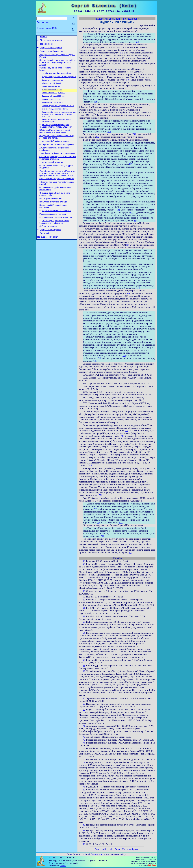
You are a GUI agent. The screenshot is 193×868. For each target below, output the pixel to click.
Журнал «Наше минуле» (52, 95)
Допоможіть (97, 854)
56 (84, 561)
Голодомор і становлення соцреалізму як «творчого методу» (57, 145)
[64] (118, 210)
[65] (132, 212)
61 (84, 608)
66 (84, 666)
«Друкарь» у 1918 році (51, 88)
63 (84, 622)
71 (84, 726)
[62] (98, 137)
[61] (134, 134)
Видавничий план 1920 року (54, 102)
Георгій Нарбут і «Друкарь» (53, 98)
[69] (129, 293)
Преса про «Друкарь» (51, 91)
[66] (135, 220)
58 (84, 591)
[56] (137, 42)
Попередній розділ (104, 849)
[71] (99, 358)
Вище (118, 849)
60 (84, 600)
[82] (130, 553)
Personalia (45, 250)
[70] (124, 356)
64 (84, 633)
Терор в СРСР (47, 45)
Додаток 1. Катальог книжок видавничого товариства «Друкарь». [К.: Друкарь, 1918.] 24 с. (59, 121)
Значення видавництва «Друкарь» (56, 116)
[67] (128, 245)
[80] (121, 523)
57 (84, 564)
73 (84, 740)
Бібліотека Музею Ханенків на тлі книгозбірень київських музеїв (55, 139)
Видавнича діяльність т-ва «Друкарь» (59, 81)
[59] (96, 102)
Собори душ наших (48, 243)
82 (84, 844)
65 (84, 660)
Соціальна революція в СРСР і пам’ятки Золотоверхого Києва (58, 168)
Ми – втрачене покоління (51, 212)
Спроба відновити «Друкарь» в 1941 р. (58, 112)
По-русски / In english (48, 255)
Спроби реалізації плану (52, 105)
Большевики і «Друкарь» (52, 109)
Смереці (63, 866)
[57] (121, 53)
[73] (127, 431)
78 (84, 787)
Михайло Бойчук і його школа (55, 150)
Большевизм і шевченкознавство (57, 233)
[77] (95, 509)
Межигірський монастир (53, 173)
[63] (131, 164)
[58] (128, 80)
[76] (100, 495)
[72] (95, 361)
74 (84, 743)
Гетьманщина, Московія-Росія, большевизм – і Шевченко (54, 238)
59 (84, 597)
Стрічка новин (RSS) (47, 28)
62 (84, 616)
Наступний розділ (131, 849)
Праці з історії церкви (50, 246)
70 (84, 710)
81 (84, 830)
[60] (109, 132)
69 (84, 704)
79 (84, 790)
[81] (102, 536)
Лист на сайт (43, 22)
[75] (90, 465)
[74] (122, 436)
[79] (98, 523)
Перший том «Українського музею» (58, 154)
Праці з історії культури (51, 53)
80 (84, 825)
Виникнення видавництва (53, 84)
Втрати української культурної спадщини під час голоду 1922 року (55, 133)
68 (84, 698)
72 (84, 737)
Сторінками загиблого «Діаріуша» (57, 77)
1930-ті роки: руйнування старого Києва (57, 163)
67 (84, 671)
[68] (138, 288)
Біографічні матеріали (51, 41)
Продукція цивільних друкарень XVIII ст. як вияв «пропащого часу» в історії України (58, 65)
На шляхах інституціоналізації (53, 216)
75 (84, 748)
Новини (44, 37)
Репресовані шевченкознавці (53, 229)
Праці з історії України (51, 49)
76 (84, 759)
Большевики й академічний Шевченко (57, 191)
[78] (108, 512)
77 (84, 762)
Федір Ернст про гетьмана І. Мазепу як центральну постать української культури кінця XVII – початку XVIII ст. (57, 185)
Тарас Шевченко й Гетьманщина (57, 226)
